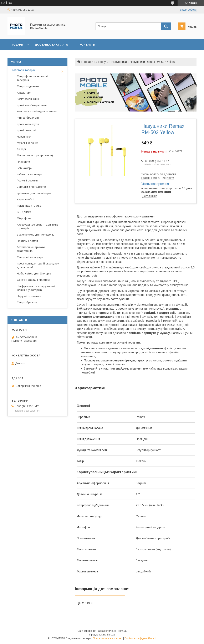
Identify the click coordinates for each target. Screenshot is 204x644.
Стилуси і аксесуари (30, 257)
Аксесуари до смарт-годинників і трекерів (38, 226)
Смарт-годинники (28, 86)
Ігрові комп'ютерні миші (32, 105)
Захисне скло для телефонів (36, 235)
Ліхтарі (21, 149)
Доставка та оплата (51, 45)
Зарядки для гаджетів (31, 187)
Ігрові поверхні (26, 130)
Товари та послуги (96, 62)
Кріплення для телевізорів (34, 193)
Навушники (119, 62)
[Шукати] (166, 26)
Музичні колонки (27, 143)
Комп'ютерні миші (28, 99)
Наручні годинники (29, 296)
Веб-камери (25, 168)
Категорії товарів (23, 70)
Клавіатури (24, 93)
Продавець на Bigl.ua (102, 635)
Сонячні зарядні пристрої (34, 280)
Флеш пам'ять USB (29, 206)
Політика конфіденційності (140, 638)
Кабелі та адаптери (30, 174)
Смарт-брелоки (27, 302)
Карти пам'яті (25, 199)
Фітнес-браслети (28, 118)
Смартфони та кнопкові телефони (32, 78)
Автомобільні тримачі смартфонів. (31, 249)
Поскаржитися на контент (108, 638)
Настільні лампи (27, 241)
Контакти (87, 45)
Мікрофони (24, 218)
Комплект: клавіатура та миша (37, 111)
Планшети (23, 162)
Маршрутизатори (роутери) (35, 155)
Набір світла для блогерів (34, 274)
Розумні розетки (27, 181)
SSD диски (24, 212)
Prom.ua (122, 631)
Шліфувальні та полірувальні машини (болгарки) (36, 288)
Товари (17, 45)
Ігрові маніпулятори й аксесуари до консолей (38, 265)
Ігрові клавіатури (28, 124)
